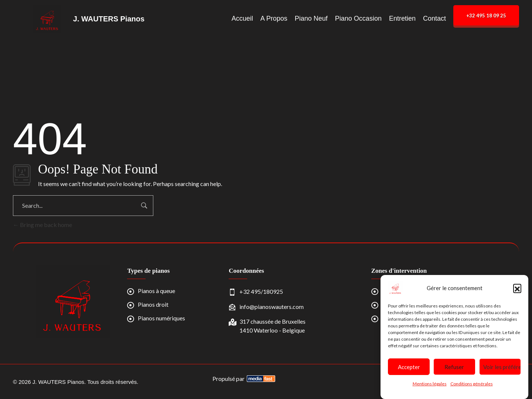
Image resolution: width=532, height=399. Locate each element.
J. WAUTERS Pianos (109, 19)
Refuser (454, 367)
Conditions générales (472, 384)
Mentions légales (430, 384)
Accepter (409, 367)
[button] (517, 288)
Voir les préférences (502, 367)
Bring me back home (42, 225)
